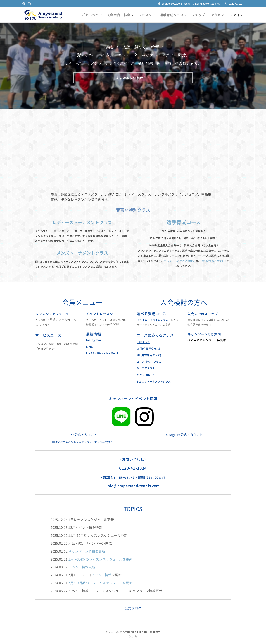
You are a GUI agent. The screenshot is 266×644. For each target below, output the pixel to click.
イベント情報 (101, 575)
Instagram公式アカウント (184, 434)
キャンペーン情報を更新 (87, 551)
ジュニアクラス (146, 368)
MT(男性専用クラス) (149, 355)
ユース (141, 361)
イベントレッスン (99, 314)
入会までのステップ (203, 314)
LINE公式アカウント (82, 434)
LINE (89, 346)
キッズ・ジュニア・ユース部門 (94, 442)
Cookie (133, 636)
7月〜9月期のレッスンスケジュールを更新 (100, 583)
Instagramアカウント (214, 261)
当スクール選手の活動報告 (180, 261)
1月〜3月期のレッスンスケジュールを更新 (100, 559)
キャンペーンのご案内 (204, 334)
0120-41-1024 (236, 4)
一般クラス (143, 342)
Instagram (93, 340)
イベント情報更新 (82, 567)
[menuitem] (103, 15)
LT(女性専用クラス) (148, 348)
